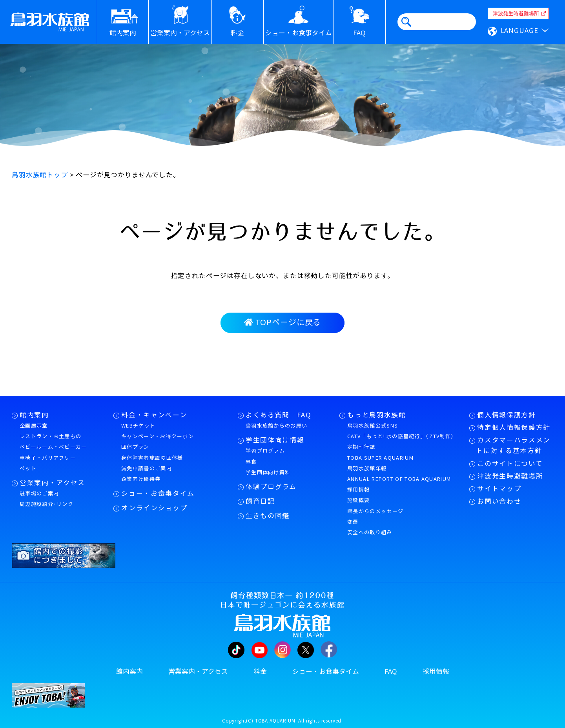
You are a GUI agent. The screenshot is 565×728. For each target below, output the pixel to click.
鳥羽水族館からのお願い (276, 425)
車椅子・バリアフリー (48, 458)
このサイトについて (510, 463)
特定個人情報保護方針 (514, 427)
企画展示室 (34, 425)
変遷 (353, 521)
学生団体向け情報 (275, 440)
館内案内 (34, 415)
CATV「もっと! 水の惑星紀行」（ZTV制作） (402, 436)
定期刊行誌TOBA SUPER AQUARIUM (380, 452)
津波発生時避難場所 (510, 476)
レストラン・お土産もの (50, 436)
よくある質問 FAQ (279, 415)
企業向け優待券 (141, 479)
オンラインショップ (154, 508)
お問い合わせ (499, 501)
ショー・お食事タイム (158, 493)
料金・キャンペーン (154, 415)
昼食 (251, 461)
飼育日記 (260, 501)
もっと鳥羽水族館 (376, 415)
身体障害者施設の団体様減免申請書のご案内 (152, 463)
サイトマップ (499, 488)
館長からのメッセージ (375, 511)
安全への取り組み (370, 532)
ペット (28, 468)
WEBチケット (138, 425)
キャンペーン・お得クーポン (158, 436)
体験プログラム (271, 486)
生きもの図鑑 (268, 515)
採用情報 (358, 489)
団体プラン (135, 447)
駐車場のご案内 (39, 493)
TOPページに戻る (282, 322)
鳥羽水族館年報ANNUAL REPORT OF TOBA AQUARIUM (399, 473)
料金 (260, 671)
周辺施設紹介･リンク (46, 504)
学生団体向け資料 (268, 472)
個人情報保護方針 (506, 415)
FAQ (391, 671)
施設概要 (358, 500)
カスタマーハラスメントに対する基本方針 (513, 445)
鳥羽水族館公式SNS (373, 425)
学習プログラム (265, 450)
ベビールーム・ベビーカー (53, 447)
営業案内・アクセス (52, 482)
